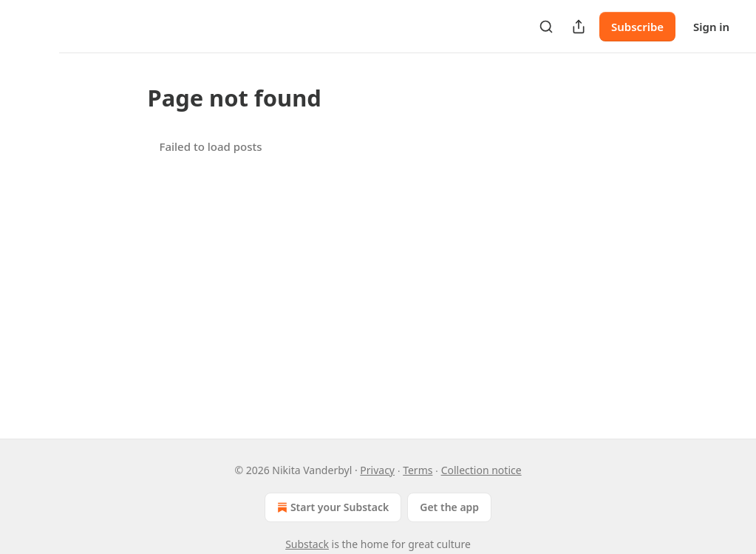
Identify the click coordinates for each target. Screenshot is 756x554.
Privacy (377, 470)
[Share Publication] (579, 27)
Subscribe (637, 27)
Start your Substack (331, 507)
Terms (418, 470)
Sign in (711, 27)
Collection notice (481, 470)
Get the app (449, 507)
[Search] (546, 27)
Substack (307, 544)
